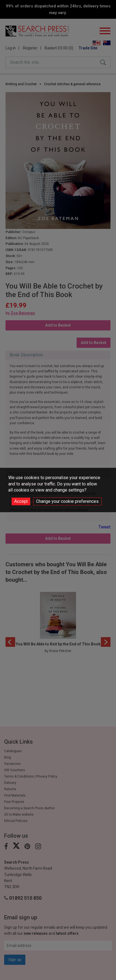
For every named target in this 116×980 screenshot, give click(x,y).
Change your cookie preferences (67, 501)
